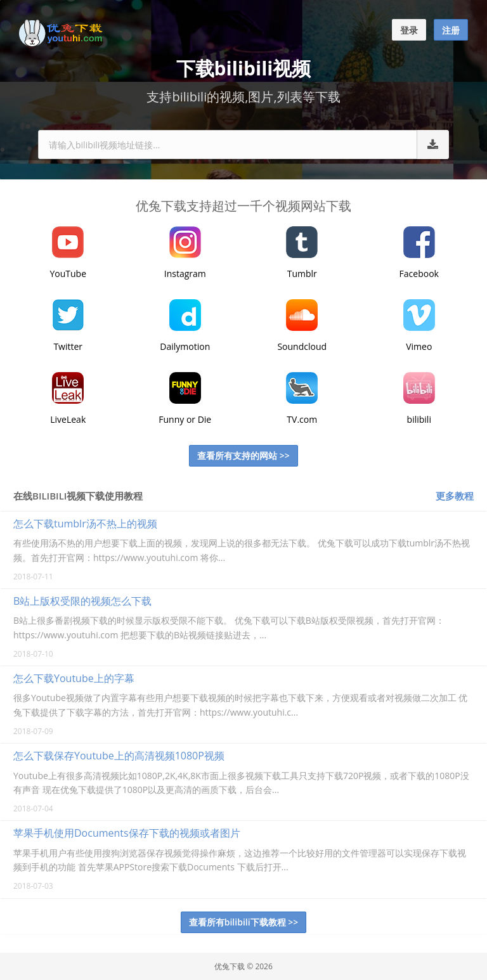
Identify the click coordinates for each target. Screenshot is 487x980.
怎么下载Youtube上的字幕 (74, 678)
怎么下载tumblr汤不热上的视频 (85, 524)
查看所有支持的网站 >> (243, 455)
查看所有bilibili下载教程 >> (244, 922)
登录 (409, 30)
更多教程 (455, 496)
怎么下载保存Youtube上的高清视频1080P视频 (119, 756)
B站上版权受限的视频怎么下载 (82, 601)
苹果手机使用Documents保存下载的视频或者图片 (127, 833)
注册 (451, 30)
